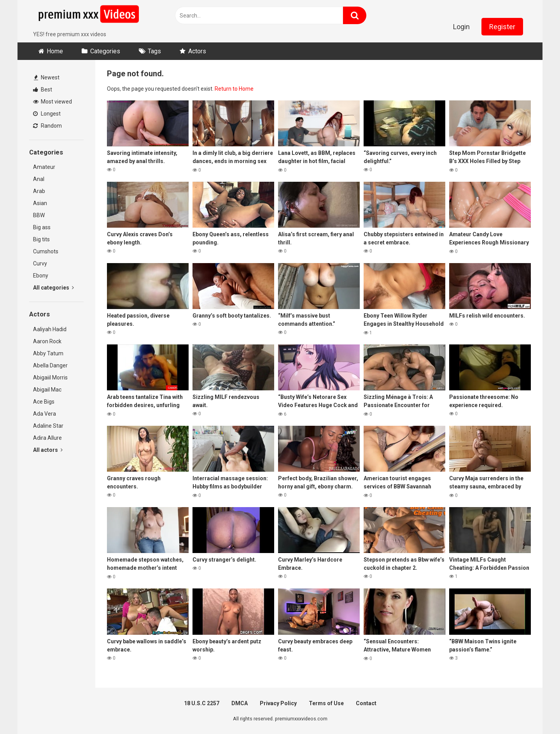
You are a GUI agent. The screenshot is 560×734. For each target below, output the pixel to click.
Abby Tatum (48, 353)
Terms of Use (326, 703)
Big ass (42, 227)
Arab (39, 191)
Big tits (41, 239)
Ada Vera (45, 414)
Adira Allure (47, 438)
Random (47, 126)
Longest (47, 114)
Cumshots (46, 251)
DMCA (240, 703)
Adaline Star (48, 426)
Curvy (40, 263)
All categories (53, 288)
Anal (39, 179)
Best (43, 90)
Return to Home (234, 89)
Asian (40, 203)
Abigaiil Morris (50, 378)
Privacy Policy (278, 703)
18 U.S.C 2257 (202, 703)
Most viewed (52, 102)
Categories (105, 51)
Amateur (44, 167)
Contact (366, 703)
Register (502, 27)
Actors (197, 51)
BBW (39, 215)
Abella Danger (50, 365)
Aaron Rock (47, 341)
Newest (47, 77)
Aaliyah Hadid (50, 329)
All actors (48, 450)
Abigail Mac (47, 390)
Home (55, 51)
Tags (154, 51)
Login (461, 27)
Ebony (41, 276)
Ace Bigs (44, 402)
